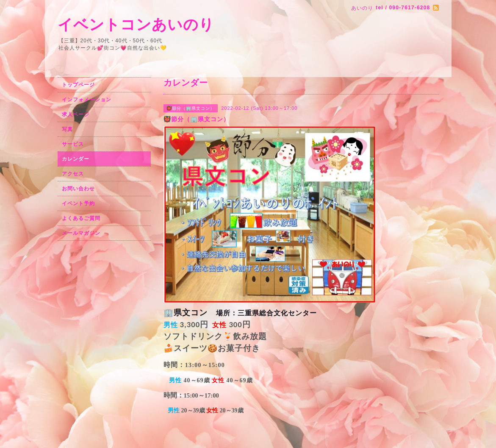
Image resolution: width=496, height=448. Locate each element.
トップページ (78, 85)
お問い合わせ (78, 189)
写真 (67, 129)
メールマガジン (81, 233)
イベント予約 (78, 203)
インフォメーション (87, 100)
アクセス (73, 174)
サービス (73, 144)
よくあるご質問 (81, 218)
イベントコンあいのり (136, 24)
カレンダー (76, 159)
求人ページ (76, 114)
